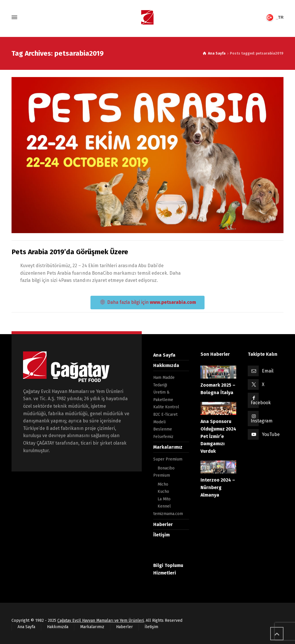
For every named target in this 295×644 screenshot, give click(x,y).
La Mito (164, 499)
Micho (163, 484)
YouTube (271, 434)
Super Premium (168, 459)
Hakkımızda (166, 365)
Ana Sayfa (164, 355)
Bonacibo (166, 468)
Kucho (163, 492)
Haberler (163, 524)
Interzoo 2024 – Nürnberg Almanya (218, 487)
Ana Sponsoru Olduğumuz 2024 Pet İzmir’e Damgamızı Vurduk (218, 436)
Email (268, 371)
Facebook (261, 403)
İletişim (161, 535)
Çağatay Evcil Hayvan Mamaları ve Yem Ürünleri (101, 620)
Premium (162, 475)
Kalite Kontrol (166, 407)
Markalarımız (168, 447)
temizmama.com (168, 514)
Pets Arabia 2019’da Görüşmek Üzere (70, 252)
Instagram (262, 421)
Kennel (164, 506)
